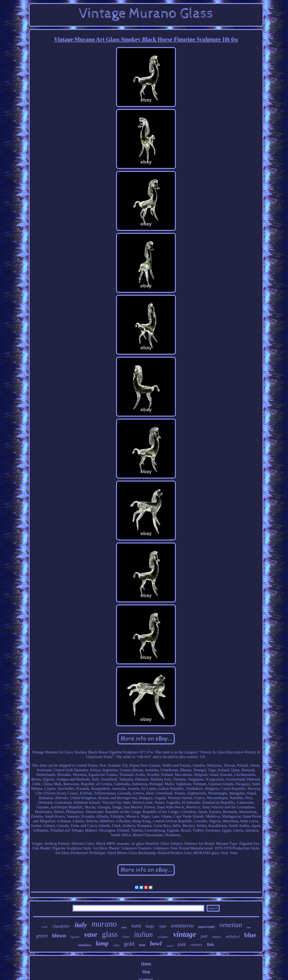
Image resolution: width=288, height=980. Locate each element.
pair (204, 936)
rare (249, 927)
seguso (217, 937)
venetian (231, 925)
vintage (185, 934)
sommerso (182, 925)
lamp (102, 943)
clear (126, 937)
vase (91, 934)
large (150, 926)
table (124, 927)
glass (110, 934)
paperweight (207, 927)
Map (146, 972)
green (42, 936)
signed (170, 946)
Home (146, 964)
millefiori (233, 937)
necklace (85, 945)
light (163, 926)
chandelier (61, 926)
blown (59, 936)
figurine (75, 937)
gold (129, 944)
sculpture (163, 937)
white (116, 945)
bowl (156, 943)
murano (104, 924)
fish (210, 944)
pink (182, 944)
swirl (44, 927)
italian (144, 934)
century (196, 945)
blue (250, 935)
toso (142, 945)
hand (136, 926)
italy (81, 925)
